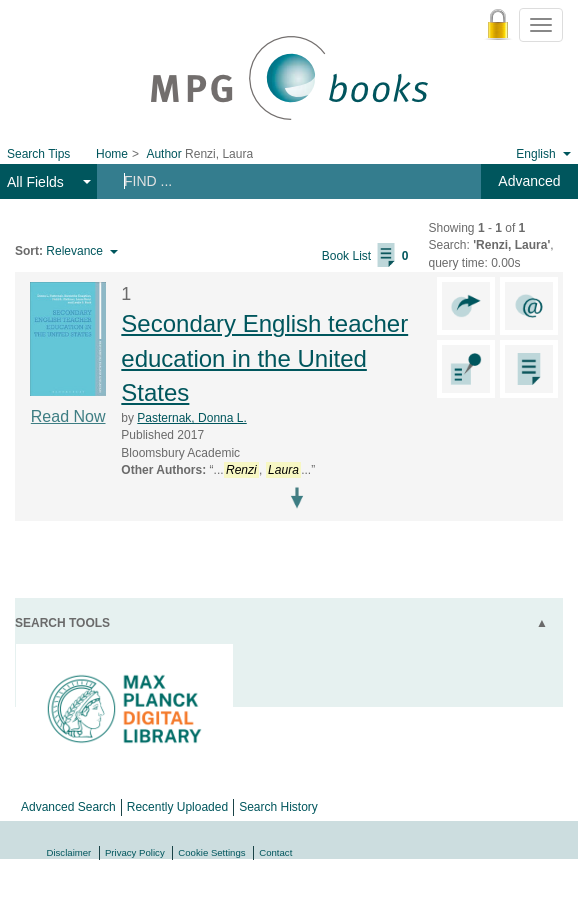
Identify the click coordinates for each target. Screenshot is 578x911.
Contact (275, 852)
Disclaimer (69, 852)
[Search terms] (280, 181)
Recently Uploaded (177, 807)
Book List (365, 256)
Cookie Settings (211, 852)
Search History (278, 807)
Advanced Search (68, 807)
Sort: (29, 251)
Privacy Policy (135, 852)
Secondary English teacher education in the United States (264, 358)
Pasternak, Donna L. (191, 418)
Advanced (529, 181)
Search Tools (62, 623)
